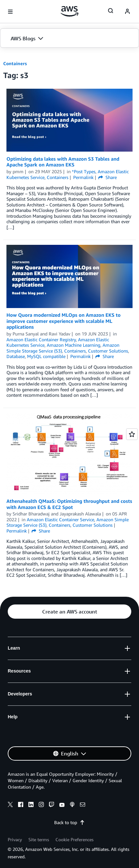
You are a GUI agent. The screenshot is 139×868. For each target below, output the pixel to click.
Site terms (39, 839)
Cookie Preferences (74, 839)
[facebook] (21, 805)
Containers (15, 63)
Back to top (69, 822)
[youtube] (62, 805)
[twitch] (52, 805)
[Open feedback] (132, 434)
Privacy (15, 839)
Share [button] (108, 177)
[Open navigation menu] (10, 12)
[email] (83, 805)
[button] (69, 38)
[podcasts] (72, 805)
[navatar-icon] (127, 12)
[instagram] (41, 805)
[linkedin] (31, 805)
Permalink (83, 177)
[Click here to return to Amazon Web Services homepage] (69, 11)
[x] (10, 805)
